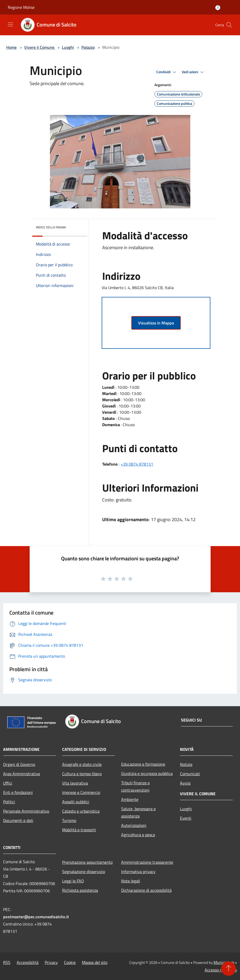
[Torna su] (229, 969)
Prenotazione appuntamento (87, 862)
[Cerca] (229, 25)
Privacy (51, 962)
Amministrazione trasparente (147, 862)
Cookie (70, 962)
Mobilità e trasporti (79, 830)
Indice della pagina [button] (51, 227)
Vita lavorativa (75, 783)
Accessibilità (28, 962)
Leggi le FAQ (73, 881)
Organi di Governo (19, 764)
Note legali (131, 881)
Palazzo (88, 47)
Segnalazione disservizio (84, 872)
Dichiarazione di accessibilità (146, 890)
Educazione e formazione (143, 764)
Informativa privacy (138, 872)
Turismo (69, 820)
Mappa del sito (95, 962)
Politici (9, 802)
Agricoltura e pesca (138, 835)
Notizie (186, 764)
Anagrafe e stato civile (82, 764)
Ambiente (130, 799)
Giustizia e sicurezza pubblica (147, 773)
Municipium (224, 962)
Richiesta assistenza (80, 890)
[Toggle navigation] (10, 24)
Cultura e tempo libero (82, 774)
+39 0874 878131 (137, 464)
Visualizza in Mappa (156, 323)
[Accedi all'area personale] (218, 8)
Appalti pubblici (76, 802)
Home (11, 47)
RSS (7, 962)
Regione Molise (21, 7)
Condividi (167, 72)
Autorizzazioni (134, 825)
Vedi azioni (193, 72)
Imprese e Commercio (81, 792)
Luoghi (68, 47)
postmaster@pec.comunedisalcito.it (36, 917)
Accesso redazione (221, 970)
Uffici (8, 783)
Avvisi (185, 783)
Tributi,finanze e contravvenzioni (135, 786)
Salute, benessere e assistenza (138, 812)
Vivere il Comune (40, 47)
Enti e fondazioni (18, 792)
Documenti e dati (18, 820)
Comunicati (190, 774)
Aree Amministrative (22, 774)
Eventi (186, 818)
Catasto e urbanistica (81, 811)
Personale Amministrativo (26, 811)
